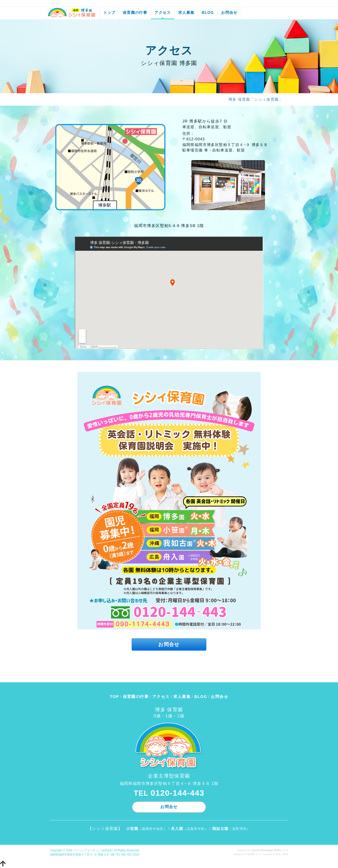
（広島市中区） (190, 829)
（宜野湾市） (231, 829)
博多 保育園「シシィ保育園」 (256, 99)
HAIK (285, 854)
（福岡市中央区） (147, 829)
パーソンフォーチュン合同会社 (93, 850)
